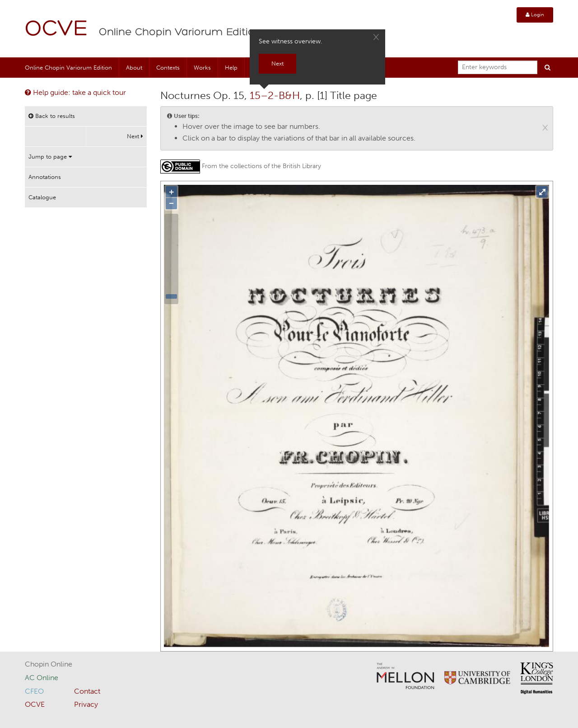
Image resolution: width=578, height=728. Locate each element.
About (134, 68)
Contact (87, 691)
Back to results (52, 116)
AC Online (42, 678)
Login (535, 15)
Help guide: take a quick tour (75, 92)
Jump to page (50, 157)
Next (135, 136)
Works (202, 68)
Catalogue (42, 197)
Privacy (86, 704)
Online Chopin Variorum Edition (180, 33)
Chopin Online (49, 664)
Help (231, 68)
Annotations (45, 177)
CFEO (34, 691)
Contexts (168, 68)
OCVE (56, 30)
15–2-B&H (275, 95)
